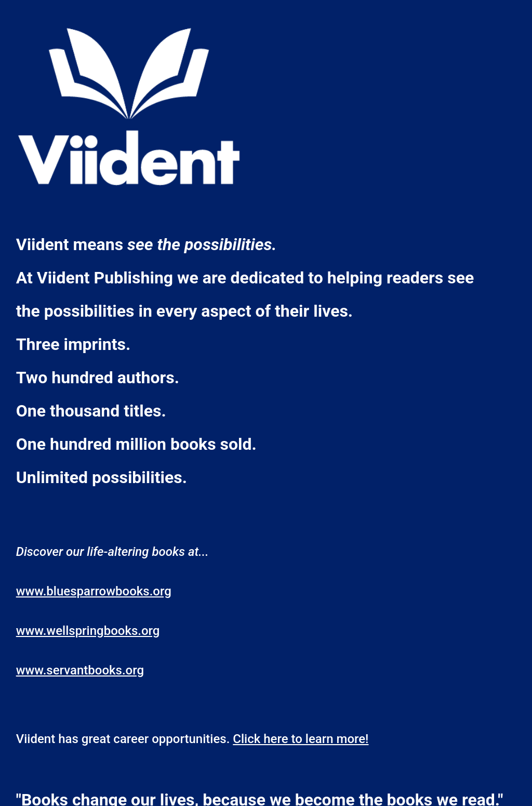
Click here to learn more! (301, 739)
